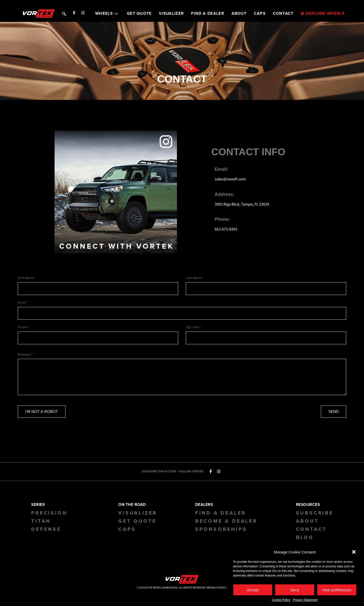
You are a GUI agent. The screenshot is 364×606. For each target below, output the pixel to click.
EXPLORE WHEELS (323, 13)
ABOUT (239, 13)
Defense (46, 533)
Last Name (194, 278)
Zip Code (193, 330)
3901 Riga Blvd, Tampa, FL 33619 (242, 204)
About (307, 525)
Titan (41, 525)
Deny (295, 591)
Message (25, 359)
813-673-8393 (226, 229)
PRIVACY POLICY (217, 592)
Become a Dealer (226, 525)
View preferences (337, 591)
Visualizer (138, 517)
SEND (334, 415)
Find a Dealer (221, 517)
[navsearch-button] (63, 13)
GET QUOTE (139, 13)
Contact (311, 533)
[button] (354, 553)
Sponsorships (221, 533)
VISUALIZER (171, 13)
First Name (27, 278)
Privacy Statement (305, 601)
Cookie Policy (281, 601)
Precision (49, 517)
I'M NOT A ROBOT (42, 415)
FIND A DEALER (208, 13)
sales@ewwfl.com (230, 179)
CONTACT (283, 13)
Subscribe (315, 517)
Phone (23, 330)
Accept (253, 591)
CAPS (260, 13)
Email (23, 304)
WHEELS (107, 13)
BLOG (305, 541)
